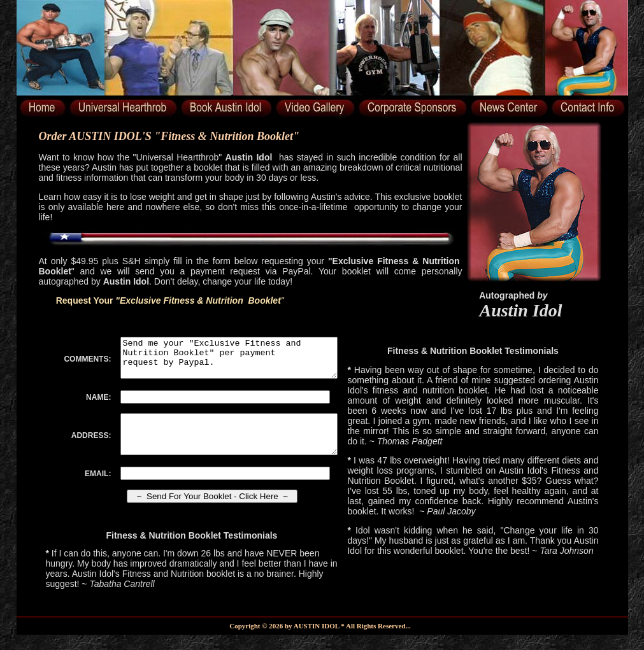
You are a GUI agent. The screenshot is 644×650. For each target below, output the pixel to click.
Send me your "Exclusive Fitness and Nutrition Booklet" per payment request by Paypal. (240, 362)
